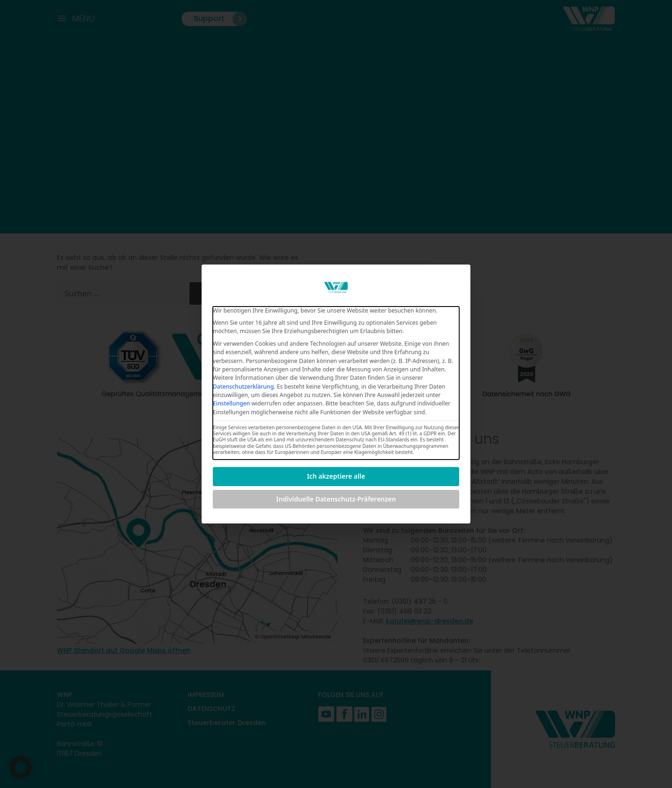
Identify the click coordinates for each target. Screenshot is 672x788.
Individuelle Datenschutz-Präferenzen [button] (336, 499)
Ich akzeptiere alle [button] (336, 476)
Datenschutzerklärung (243, 387)
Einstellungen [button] (231, 403)
